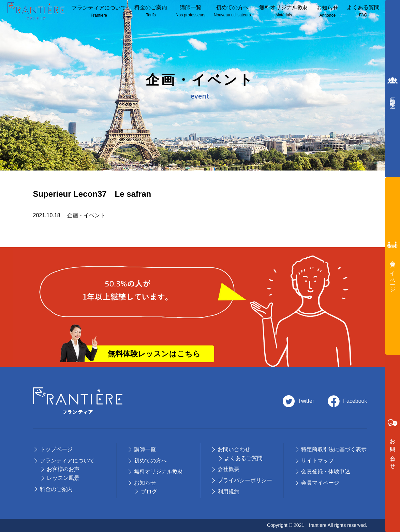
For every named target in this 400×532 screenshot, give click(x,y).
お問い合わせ (234, 449)
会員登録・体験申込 (326, 471)
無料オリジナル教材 (284, 11)
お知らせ (327, 12)
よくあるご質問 (243, 458)
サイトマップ (317, 461)
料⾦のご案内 (151, 11)
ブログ (149, 492)
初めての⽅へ (150, 461)
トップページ (56, 449)
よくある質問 (363, 11)
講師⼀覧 (190, 11)
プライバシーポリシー (245, 480)
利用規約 (228, 492)
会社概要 (228, 469)
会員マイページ (320, 483)
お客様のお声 (63, 469)
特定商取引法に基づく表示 (334, 449)
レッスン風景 (63, 478)
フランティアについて (99, 12)
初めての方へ (232, 11)
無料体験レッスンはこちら (154, 354)
